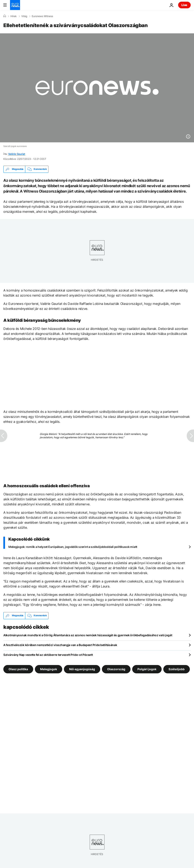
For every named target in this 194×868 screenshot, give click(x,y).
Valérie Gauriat (17, 154)
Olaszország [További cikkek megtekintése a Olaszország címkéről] (116, 669)
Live (184, 5)
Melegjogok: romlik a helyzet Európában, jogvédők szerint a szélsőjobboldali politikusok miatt (73, 547)
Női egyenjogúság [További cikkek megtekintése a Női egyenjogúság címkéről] (82, 669)
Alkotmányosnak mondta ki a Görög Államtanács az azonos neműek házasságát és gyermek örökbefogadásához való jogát (88, 635)
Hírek (14, 16)
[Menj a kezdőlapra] (15, 5)
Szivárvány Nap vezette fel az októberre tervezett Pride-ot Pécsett (48, 655)
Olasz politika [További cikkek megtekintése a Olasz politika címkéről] (18, 669)
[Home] (5, 16)
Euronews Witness (42, 16)
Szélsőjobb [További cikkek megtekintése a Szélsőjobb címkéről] (177, 669)
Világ (24, 16)
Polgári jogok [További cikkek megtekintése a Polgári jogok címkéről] (147, 669)
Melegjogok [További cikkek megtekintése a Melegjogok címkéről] (49, 669)
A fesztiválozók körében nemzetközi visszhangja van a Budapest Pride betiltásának (60, 645)
